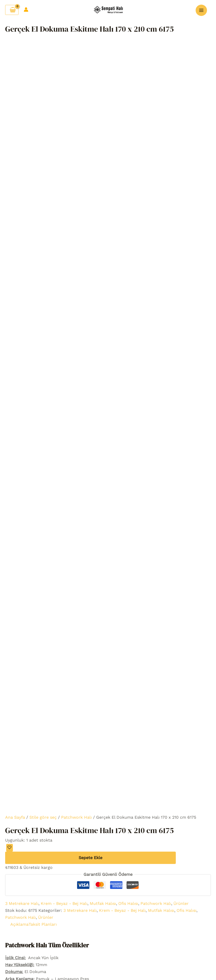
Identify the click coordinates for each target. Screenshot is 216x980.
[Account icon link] (26, 8)
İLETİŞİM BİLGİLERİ (165, 816)
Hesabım (51, 779)
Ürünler (181, 166)
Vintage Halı (35, 890)
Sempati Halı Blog (181, 935)
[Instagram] (161, 751)
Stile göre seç (43, 79)
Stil (35, 903)
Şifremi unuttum (51, 793)
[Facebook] (154, 751)
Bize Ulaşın (51, 772)
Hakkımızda (51, 765)
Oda (35, 917)
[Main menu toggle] (201, 9)
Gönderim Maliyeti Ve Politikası (179, 896)
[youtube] (169, 751)
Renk (35, 910)
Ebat (35, 925)
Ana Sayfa (15, 79)
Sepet (51, 758)
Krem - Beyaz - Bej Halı (64, 166)
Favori (51, 751)
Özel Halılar (108, 925)
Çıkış (51, 800)
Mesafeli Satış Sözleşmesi (171, 924)
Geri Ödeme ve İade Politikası (177, 910)
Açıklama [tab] (19, 187)
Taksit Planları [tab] (43, 187)
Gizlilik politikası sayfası (174, 882)
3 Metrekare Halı (22, 166)
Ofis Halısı (128, 166)
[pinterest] (177, 751)
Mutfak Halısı (103, 166)
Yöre (35, 932)
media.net (110, 965)
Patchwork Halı (76, 79)
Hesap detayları (51, 786)
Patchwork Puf (108, 918)
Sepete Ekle (90, 120)
